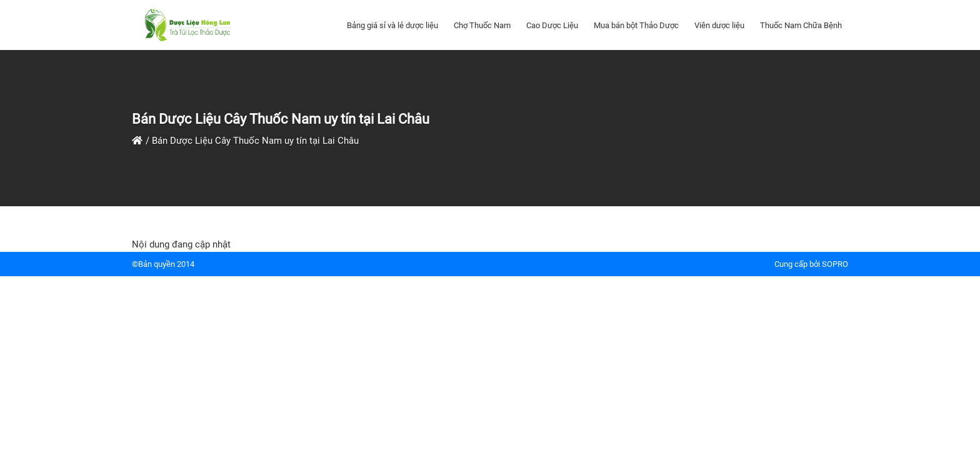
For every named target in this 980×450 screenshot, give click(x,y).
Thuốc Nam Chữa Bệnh (801, 25)
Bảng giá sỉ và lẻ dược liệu (392, 25)
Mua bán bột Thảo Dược (636, 25)
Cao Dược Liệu (552, 25)
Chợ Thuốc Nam (482, 25)
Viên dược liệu (719, 25)
